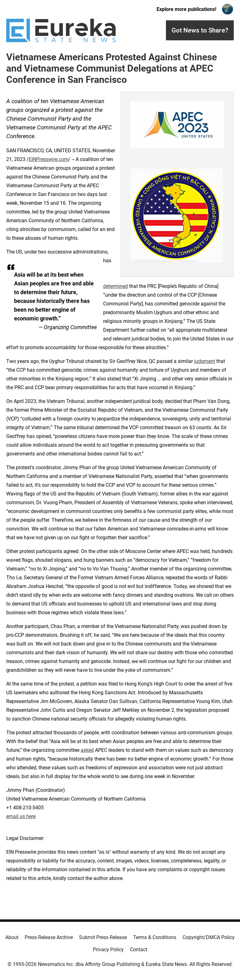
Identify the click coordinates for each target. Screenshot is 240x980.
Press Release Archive (49, 937)
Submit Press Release (103, 937)
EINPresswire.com (49, 159)
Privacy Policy (108, 950)
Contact (139, 950)
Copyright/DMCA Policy (209, 937)
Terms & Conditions (155, 937)
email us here (21, 816)
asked (87, 750)
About (12, 937)
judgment (205, 361)
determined (115, 286)
